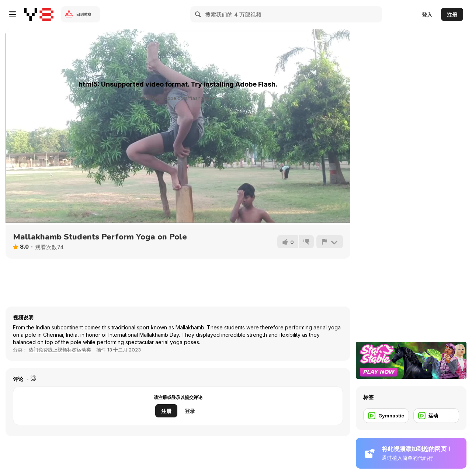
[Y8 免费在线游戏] (39, 14)
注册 (452, 15)
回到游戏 (84, 14)
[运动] (436, 416)
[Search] (198, 14)
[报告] (330, 242)
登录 (190, 411)
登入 (427, 15)
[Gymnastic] (386, 416)
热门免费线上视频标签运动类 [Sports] (60, 350)
